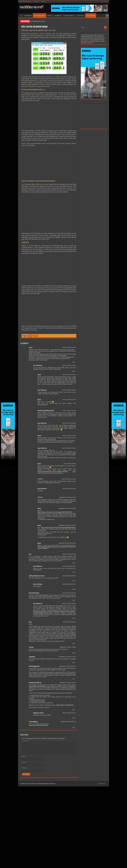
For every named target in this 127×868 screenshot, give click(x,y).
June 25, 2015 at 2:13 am (69, 436)
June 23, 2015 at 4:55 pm (69, 365)
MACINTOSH (80, 16)
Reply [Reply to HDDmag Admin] (74, 718)
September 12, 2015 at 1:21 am (67, 657)
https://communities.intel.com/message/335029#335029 (55, 512)
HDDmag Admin (38, 713)
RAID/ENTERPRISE (69, 16)
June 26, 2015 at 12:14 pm (69, 479)
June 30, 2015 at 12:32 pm (69, 448)
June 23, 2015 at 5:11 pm (69, 375)
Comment (25, 741)
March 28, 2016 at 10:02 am (68, 722)
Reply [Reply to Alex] (74, 643)
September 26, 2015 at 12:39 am (67, 525)
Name (24, 757)
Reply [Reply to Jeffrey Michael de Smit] (74, 581)
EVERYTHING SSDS (39, 16)
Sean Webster (38, 365)
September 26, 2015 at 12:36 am (67, 508)
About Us (43, 2)
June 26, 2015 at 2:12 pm (69, 489)
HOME (21, 15)
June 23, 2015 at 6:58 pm (69, 554)
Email (24, 762)
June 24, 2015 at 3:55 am (69, 576)
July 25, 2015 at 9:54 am (69, 622)
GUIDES (49, 16)
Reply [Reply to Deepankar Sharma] (74, 710)
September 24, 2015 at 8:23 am (67, 666)
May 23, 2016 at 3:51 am (69, 713)
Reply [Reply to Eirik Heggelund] (74, 679)
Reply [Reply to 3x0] (74, 563)
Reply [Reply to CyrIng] (74, 653)
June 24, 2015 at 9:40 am (69, 411)
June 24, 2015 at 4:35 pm (69, 603)
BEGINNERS (28, 16)
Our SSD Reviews (91, 16)
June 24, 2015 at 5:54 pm (69, 423)
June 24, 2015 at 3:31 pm (69, 593)
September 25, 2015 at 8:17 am (67, 497)
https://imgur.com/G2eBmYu (38, 686)
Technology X (36, 2)
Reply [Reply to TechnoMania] (74, 727)
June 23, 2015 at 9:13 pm (69, 566)
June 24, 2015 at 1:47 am (69, 400)
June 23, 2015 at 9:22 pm (69, 390)
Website (24, 768)
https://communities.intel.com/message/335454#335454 (58, 528)
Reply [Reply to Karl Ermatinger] (74, 600)
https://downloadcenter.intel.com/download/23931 (53, 472)
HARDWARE (58, 16)
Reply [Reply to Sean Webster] (74, 371)
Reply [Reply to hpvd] (74, 362)
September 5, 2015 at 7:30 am (68, 647)
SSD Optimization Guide (38, 21)
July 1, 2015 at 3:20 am (70, 464)
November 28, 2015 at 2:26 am (68, 683)
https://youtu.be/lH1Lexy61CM (38, 725)
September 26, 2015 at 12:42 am (67, 543)
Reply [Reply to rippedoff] (74, 662)
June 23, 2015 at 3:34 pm (69, 347)
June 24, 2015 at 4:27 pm (69, 584)
